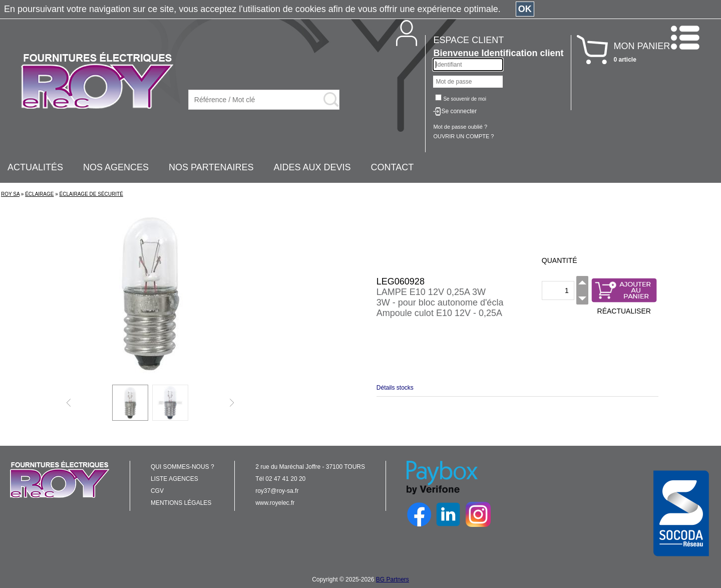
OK (525, 9)
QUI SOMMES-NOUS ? (183, 467)
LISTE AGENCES (174, 479)
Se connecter (459, 111)
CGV (157, 491)
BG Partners (393, 579)
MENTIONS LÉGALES (181, 503)
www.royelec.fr (275, 503)
